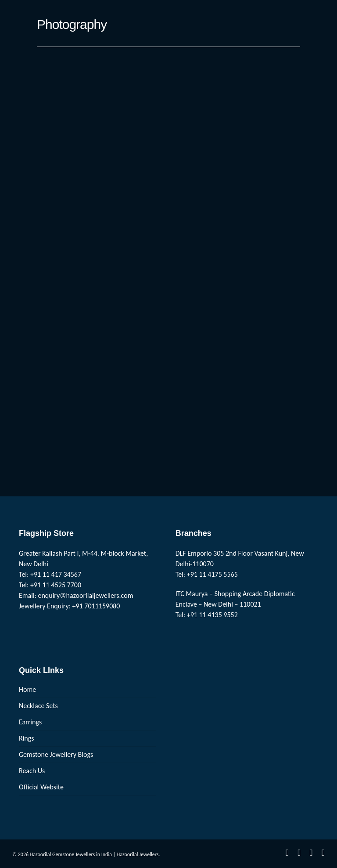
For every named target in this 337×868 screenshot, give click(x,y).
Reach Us (32, 771)
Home (27, 689)
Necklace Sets (38, 706)
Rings (27, 738)
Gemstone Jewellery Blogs (56, 754)
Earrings (30, 722)
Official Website (41, 787)
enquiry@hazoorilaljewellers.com (86, 595)
